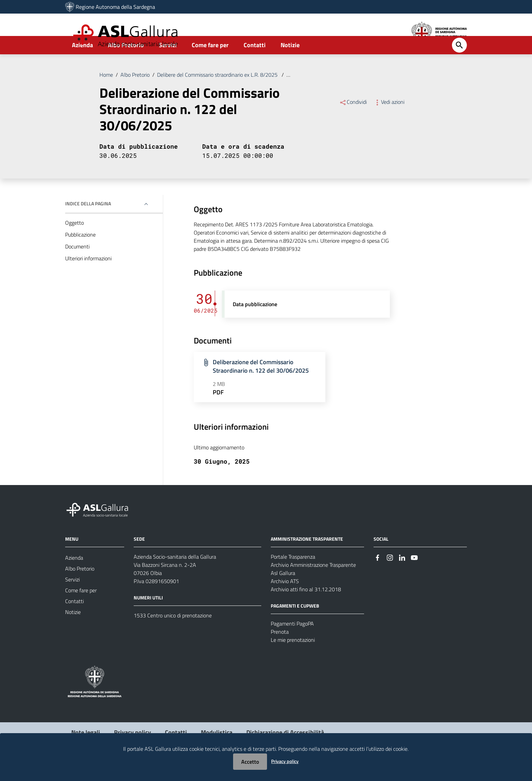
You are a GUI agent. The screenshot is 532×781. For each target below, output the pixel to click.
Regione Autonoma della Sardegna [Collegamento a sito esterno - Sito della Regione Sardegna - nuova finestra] (115, 7)
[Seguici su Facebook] (378, 575)
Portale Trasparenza (293, 575)
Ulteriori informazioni (88, 277)
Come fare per (210, 63)
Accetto (250, 762)
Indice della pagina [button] (88, 222)
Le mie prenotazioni (293, 658)
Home (106, 93)
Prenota (280, 650)
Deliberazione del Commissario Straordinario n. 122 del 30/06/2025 (363, 93)
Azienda (82, 63)
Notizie (290, 63)
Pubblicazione (80, 253)
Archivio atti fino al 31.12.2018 (306, 608)
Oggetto (74, 241)
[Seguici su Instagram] (390, 575)
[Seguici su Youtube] (414, 575)
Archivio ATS (285, 599)
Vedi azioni (389, 120)
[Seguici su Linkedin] (402, 575)
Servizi (168, 63)
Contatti (255, 63)
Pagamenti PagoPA (292, 642)
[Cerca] (459, 63)
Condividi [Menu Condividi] (353, 120)
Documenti (77, 265)
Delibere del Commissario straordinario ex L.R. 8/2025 (218, 93)
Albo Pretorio (126, 63)
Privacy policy (285, 761)
